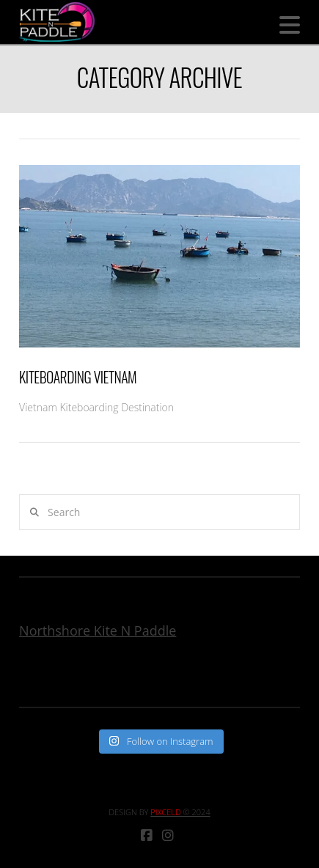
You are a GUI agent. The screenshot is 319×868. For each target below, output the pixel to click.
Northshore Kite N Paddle (98, 630)
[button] (290, 25)
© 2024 (180, 812)
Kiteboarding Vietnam (78, 377)
